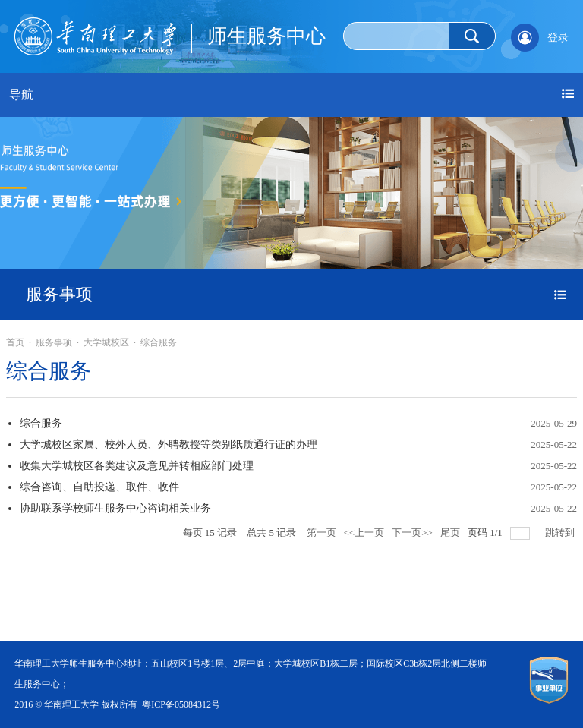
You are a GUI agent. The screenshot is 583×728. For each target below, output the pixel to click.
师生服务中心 (266, 36)
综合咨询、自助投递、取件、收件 (99, 487)
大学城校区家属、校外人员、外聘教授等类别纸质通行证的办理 (169, 444)
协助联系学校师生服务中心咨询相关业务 (115, 508)
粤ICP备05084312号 (181, 704)
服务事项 (54, 342)
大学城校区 (106, 342)
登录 (558, 38)
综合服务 (159, 342)
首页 (15, 342)
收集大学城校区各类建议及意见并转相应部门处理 (137, 466)
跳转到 (561, 533)
